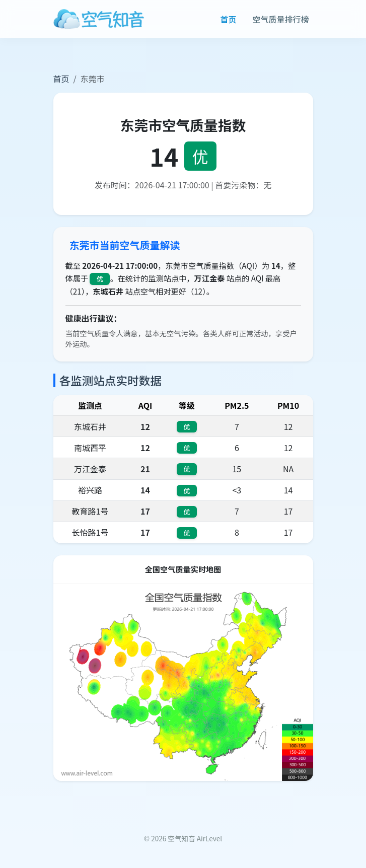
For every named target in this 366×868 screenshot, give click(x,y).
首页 (228, 19)
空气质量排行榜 (280, 19)
